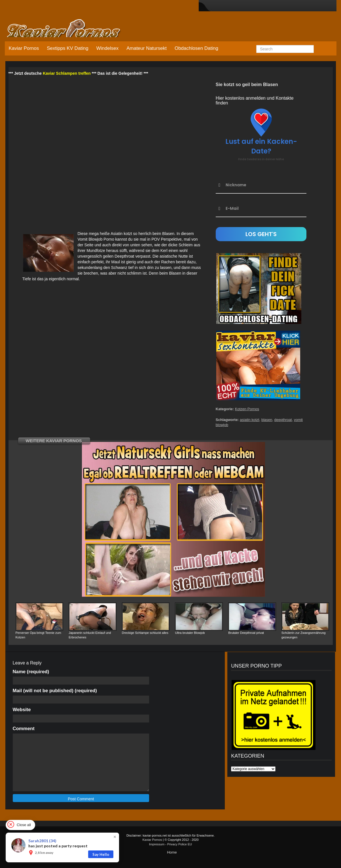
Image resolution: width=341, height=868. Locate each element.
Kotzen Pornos (247, 409)
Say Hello (101, 854)
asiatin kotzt (250, 420)
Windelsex (107, 48)
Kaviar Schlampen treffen (67, 73)
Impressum (157, 844)
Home (172, 852)
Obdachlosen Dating (196, 48)
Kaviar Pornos (24, 48)
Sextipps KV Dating (67, 48)
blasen (267, 420)
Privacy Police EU (180, 844)
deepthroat (283, 420)
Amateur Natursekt (147, 48)
